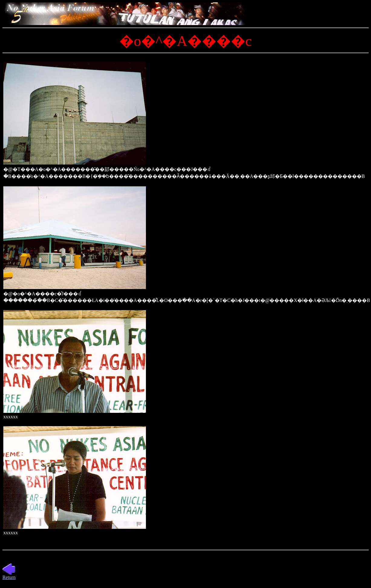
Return (9, 575)
